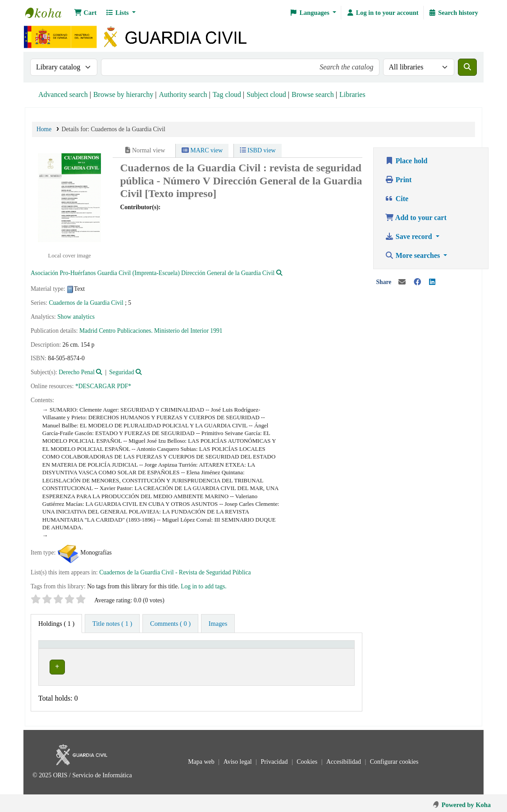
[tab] (112, 624)
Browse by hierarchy (123, 94)
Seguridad (121, 372)
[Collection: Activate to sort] (215, 649)
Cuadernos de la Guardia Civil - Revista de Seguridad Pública (175, 572)
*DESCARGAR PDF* (103, 386)
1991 (216, 331)
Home (44, 129)
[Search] (467, 67)
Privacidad (275, 759)
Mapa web (202, 759)
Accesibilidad (344, 759)
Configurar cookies (394, 759)
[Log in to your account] (382, 13)
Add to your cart (416, 218)
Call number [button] (265, 648)
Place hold (406, 161)
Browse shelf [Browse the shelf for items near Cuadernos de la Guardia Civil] (294, 665)
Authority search (183, 94)
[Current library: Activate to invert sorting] (112, 649)
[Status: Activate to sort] (337, 649)
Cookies (308, 759)
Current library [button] (64, 648)
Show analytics (76, 317)
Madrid (88, 331)
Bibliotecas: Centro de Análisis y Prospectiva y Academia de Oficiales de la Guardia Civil (48, 13)
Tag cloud (227, 94)
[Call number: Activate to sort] (281, 649)
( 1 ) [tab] (56, 624)
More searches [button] (413, 255)
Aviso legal (239, 759)
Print (398, 180)
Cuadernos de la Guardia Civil (86, 303)
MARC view (202, 150)
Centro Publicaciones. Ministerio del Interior (154, 331)
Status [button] (331, 648)
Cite (397, 199)
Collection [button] (204, 648)
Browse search (313, 94)
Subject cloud (266, 94)
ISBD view (258, 150)
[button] (85, 13)
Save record (409, 236)
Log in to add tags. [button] (204, 586)
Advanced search (63, 94)
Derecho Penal (77, 372)
